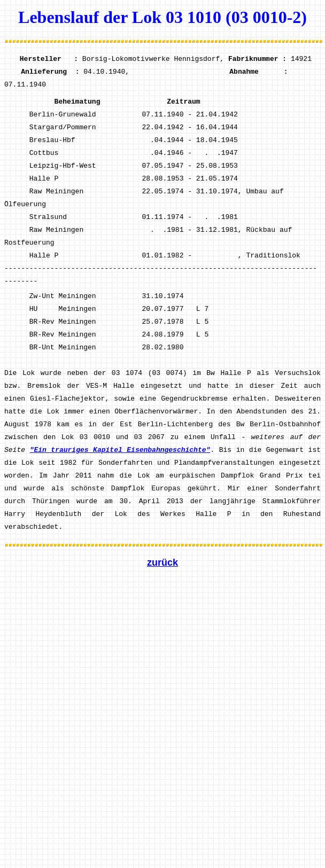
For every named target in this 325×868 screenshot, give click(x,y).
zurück (162, 562)
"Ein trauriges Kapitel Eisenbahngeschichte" (120, 450)
